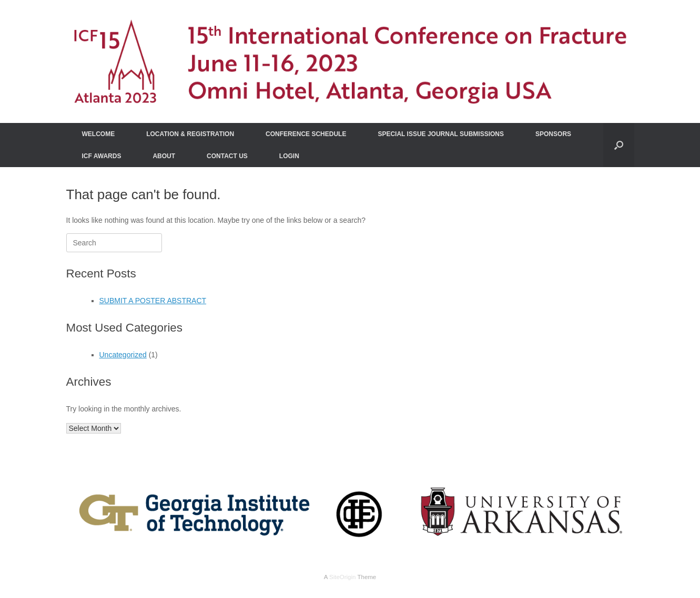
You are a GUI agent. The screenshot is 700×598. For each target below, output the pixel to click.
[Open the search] (619, 145)
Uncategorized (123, 355)
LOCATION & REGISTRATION (190, 134)
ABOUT (164, 156)
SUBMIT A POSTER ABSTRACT (153, 301)
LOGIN (289, 156)
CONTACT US (227, 156)
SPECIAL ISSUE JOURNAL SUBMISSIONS (441, 134)
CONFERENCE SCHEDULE (306, 134)
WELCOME (99, 134)
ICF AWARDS (102, 156)
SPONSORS (553, 134)
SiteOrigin (343, 577)
